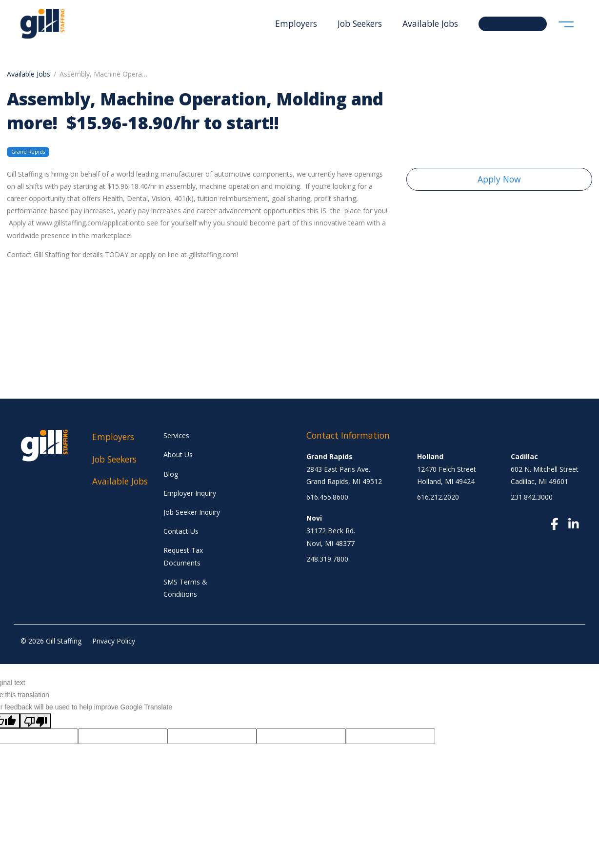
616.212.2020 (438, 497)
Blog (171, 474)
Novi (314, 518)
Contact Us (181, 531)
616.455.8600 (327, 497)
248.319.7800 (327, 559)
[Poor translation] (36, 721)
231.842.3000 (532, 497)
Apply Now (499, 179)
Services (176, 435)
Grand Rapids (329, 456)
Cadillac (524, 456)
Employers (296, 23)
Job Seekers (360, 23)
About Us (178, 454)
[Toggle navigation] (566, 24)
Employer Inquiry (190, 493)
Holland (430, 456)
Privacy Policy (114, 641)
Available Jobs (430, 23)
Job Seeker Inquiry (192, 512)
